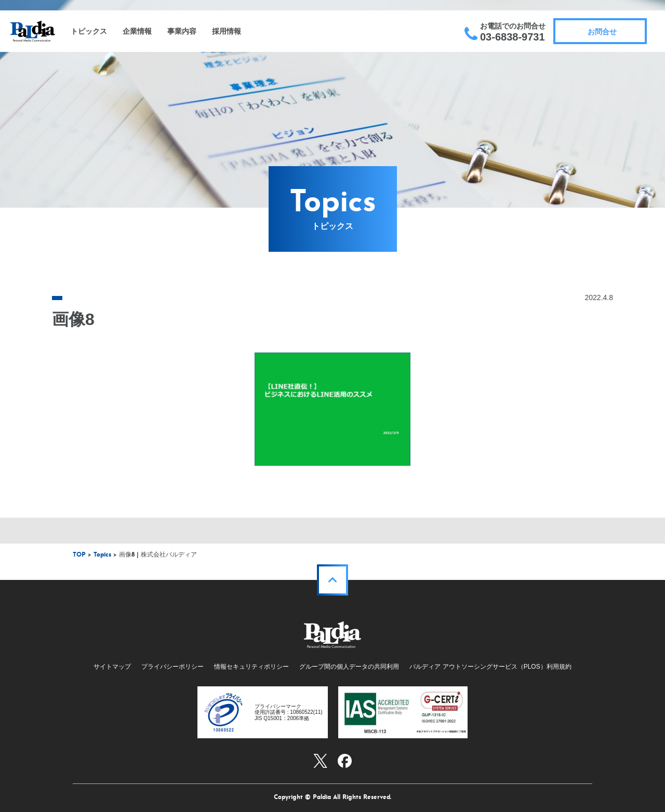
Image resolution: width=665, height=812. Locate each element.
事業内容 (182, 31)
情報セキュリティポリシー (251, 667)
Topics (102, 555)
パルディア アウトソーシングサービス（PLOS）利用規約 (490, 667)
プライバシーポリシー (172, 667)
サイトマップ (112, 667)
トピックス (89, 31)
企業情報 (137, 31)
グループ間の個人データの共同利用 (349, 667)
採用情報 (227, 31)
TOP (79, 555)
